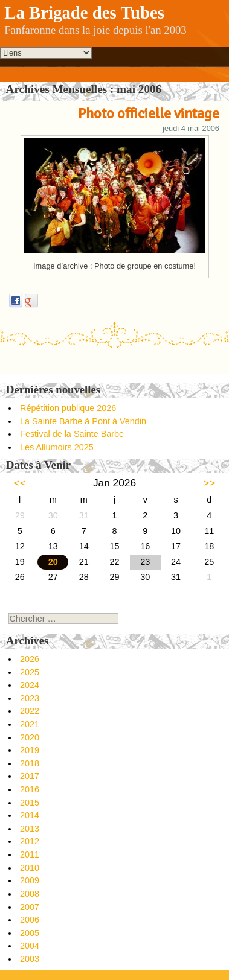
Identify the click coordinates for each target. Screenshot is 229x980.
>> (209, 483)
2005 (30, 933)
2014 (30, 815)
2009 (30, 880)
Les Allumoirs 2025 (57, 447)
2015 (30, 803)
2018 (30, 763)
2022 (30, 711)
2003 (30, 959)
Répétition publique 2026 (68, 408)
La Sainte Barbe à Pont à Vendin (83, 421)
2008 (30, 894)
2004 (30, 946)
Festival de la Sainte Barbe (72, 434)
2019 (30, 750)
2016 (30, 789)
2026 (30, 659)
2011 (30, 854)
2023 (30, 698)
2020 (30, 737)
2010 (30, 868)
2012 (30, 841)
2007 (30, 907)
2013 (30, 829)
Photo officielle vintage (149, 113)
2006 (30, 920)
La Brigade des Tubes (84, 13)
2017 (30, 776)
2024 (30, 685)
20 (53, 562)
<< (20, 483)
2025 (30, 672)
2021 (30, 724)
